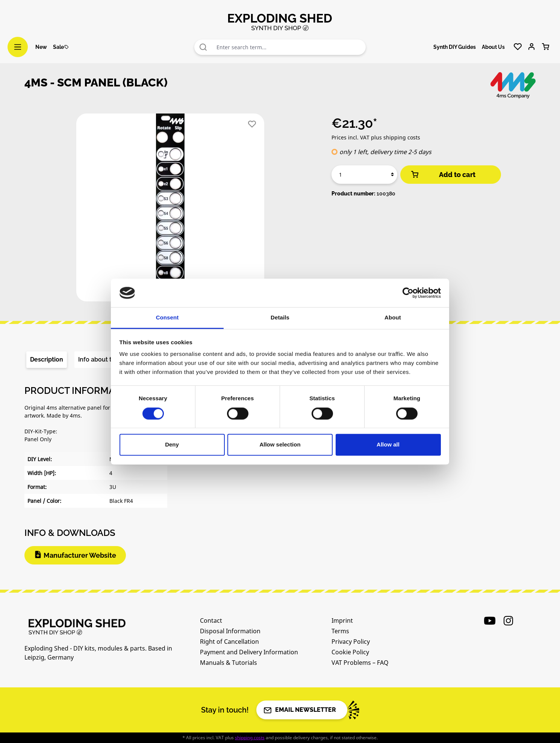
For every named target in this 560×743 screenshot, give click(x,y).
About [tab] (393, 318)
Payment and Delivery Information (249, 652)
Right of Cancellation (229, 642)
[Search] (203, 47)
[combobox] (289, 47)
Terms (340, 631)
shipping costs (250, 738)
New (41, 47)
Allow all (388, 445)
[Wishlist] (518, 47)
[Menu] (18, 47)
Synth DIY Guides (455, 47)
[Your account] (532, 47)
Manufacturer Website (80, 555)
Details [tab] (280, 318)
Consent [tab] (167, 318)
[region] (170, 210)
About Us (493, 47)
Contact (211, 620)
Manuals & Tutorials (229, 663)
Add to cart (443, 175)
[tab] (47, 360)
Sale (61, 47)
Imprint (342, 620)
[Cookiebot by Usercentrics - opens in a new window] (408, 293)
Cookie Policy (350, 652)
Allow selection (280, 445)
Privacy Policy (351, 642)
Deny (172, 445)
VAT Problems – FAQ (360, 663)
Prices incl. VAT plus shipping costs (376, 137)
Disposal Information (230, 631)
